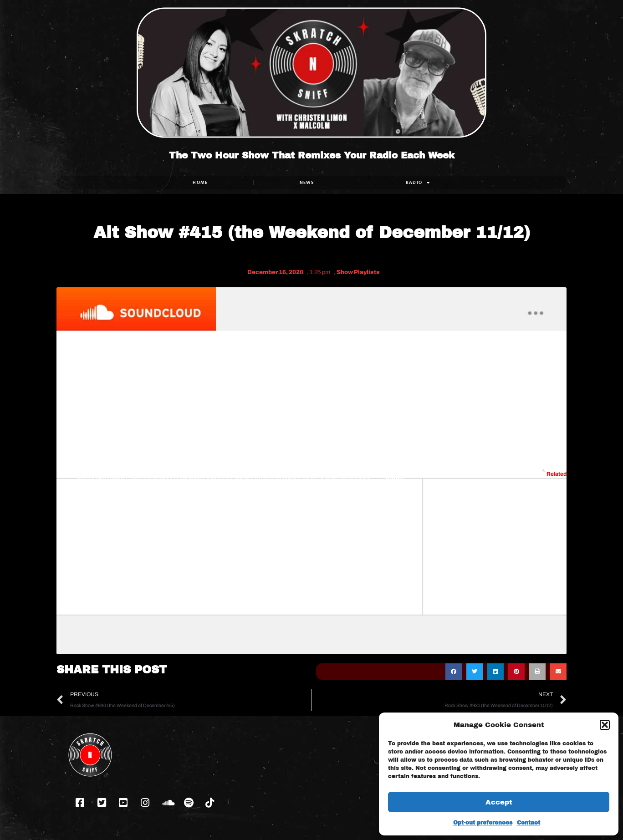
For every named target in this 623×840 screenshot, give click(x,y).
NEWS (307, 182)
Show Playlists (358, 272)
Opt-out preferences (483, 823)
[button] (605, 725)
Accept (499, 802)
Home (200, 182)
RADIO (418, 183)
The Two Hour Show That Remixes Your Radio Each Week (312, 155)
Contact (529, 823)
